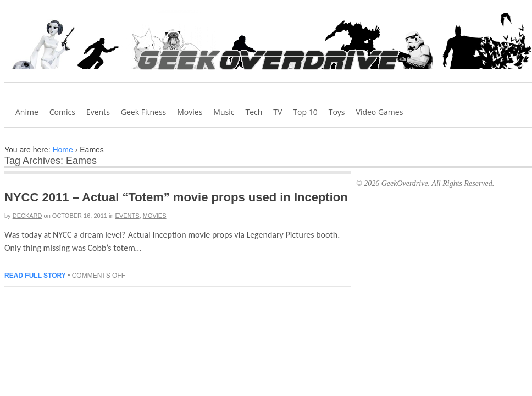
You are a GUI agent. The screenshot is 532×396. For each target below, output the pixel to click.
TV (278, 112)
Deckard (27, 216)
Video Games (380, 112)
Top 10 (305, 112)
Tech (254, 112)
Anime (27, 112)
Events (98, 112)
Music (224, 112)
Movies (190, 112)
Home (62, 150)
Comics (62, 112)
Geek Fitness (143, 112)
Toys (337, 112)
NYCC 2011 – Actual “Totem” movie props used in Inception (176, 197)
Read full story (35, 276)
